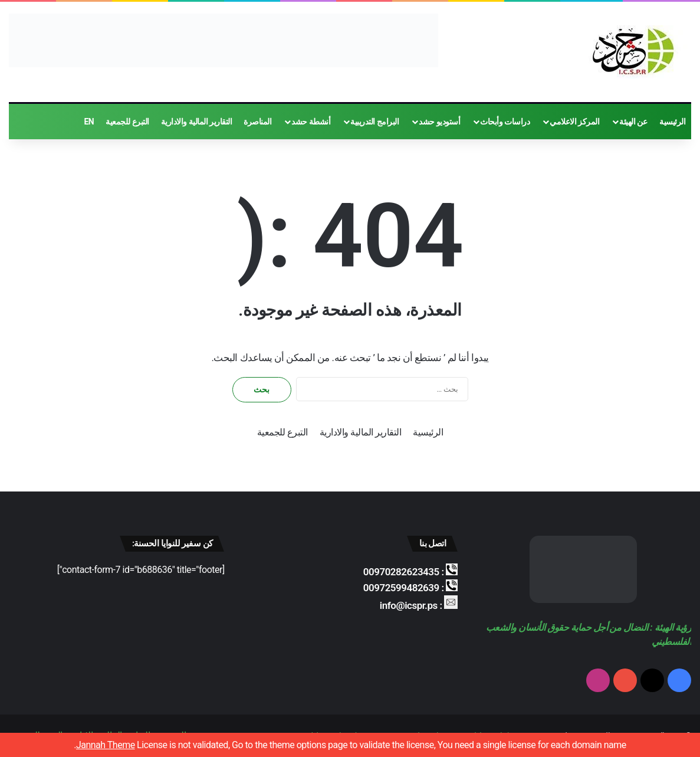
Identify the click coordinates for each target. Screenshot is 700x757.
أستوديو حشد (439, 122)
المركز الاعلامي (574, 122)
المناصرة (257, 122)
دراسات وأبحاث (505, 122)
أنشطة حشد (311, 122)
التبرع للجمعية (127, 122)
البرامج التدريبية (374, 122)
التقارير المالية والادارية (196, 122)
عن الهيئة (633, 122)
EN (89, 122)
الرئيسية (672, 122)
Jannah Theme (106, 745)
